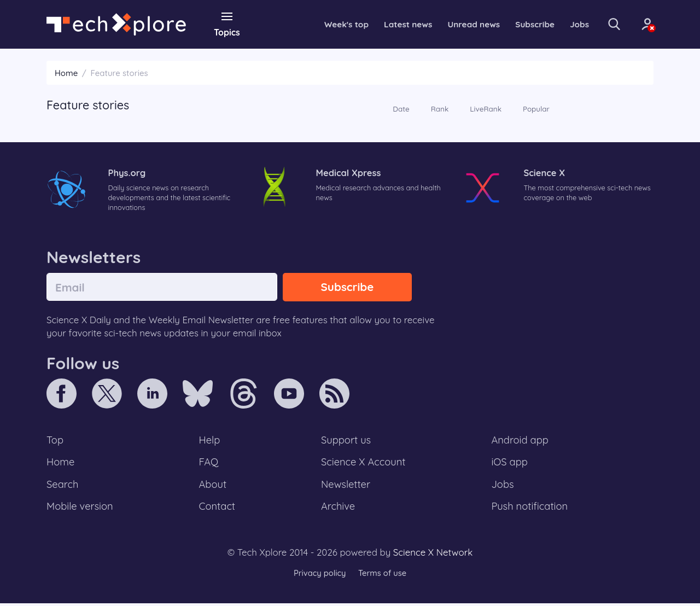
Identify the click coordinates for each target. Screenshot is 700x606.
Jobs (570, 24)
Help (210, 441)
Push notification (530, 509)
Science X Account (364, 464)
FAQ (209, 464)
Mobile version (81, 509)
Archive (338, 509)
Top (55, 441)
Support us (346, 441)
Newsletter (346, 486)
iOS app (510, 464)
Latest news (393, 24)
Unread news (462, 24)
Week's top (330, 24)
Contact (218, 509)
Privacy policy (319, 576)
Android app (520, 441)
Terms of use (383, 576)
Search (63, 486)
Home (66, 72)
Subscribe (525, 24)
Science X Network (433, 555)
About (213, 486)
